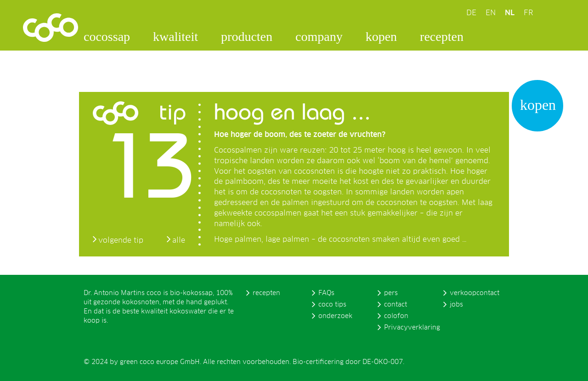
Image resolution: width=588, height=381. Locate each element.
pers (391, 293)
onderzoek (335, 316)
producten (247, 37)
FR (528, 13)
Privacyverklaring (412, 328)
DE (471, 13)
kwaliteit (175, 37)
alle (179, 240)
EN (491, 13)
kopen (381, 37)
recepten (442, 37)
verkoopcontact (475, 293)
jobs (456, 305)
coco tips (332, 305)
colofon (396, 316)
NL (510, 13)
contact (396, 305)
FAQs (326, 293)
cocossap (107, 37)
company (319, 37)
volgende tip (121, 240)
